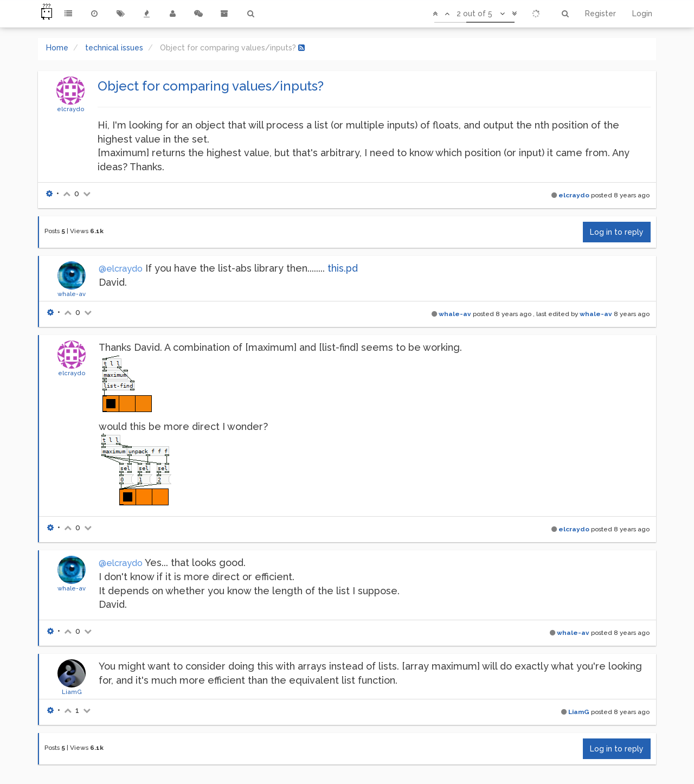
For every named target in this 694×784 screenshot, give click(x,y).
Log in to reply (617, 232)
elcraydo (71, 109)
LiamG (72, 692)
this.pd (343, 268)
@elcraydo (121, 269)
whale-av (72, 294)
